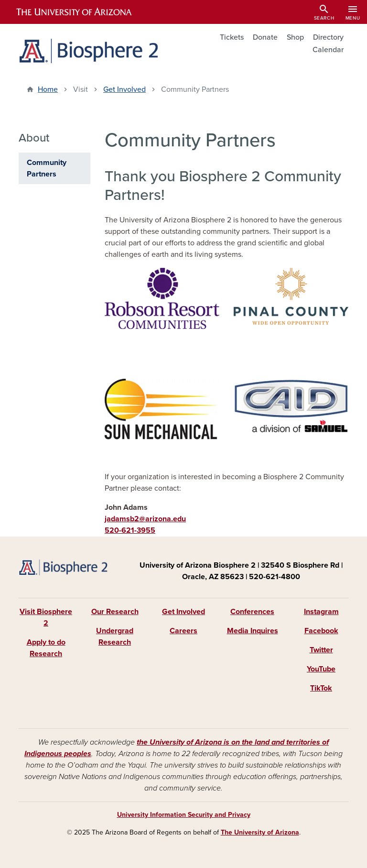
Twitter (321, 650)
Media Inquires (253, 631)
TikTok (321, 688)
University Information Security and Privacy (184, 815)
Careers (183, 631)
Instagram (321, 612)
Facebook (321, 631)
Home (48, 89)
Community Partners (47, 168)
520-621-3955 (130, 530)
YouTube (321, 669)
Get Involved (124, 89)
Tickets (232, 37)
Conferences (252, 612)
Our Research (115, 612)
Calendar (328, 50)
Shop (295, 37)
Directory (328, 37)
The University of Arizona (260, 832)
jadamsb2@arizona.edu (145, 519)
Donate (265, 37)
